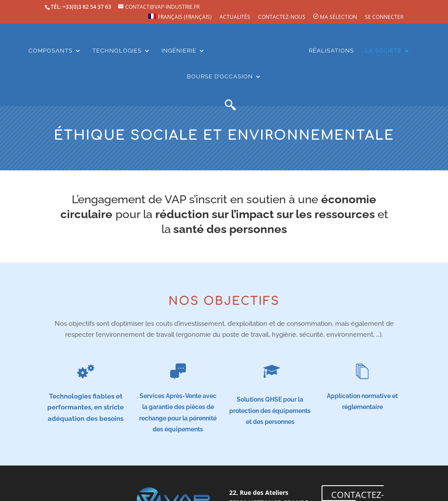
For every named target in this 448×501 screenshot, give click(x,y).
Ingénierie (179, 50)
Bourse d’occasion (220, 76)
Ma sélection (335, 17)
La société (383, 50)
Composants (51, 50)
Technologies (117, 50)
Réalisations (331, 50)
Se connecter (384, 17)
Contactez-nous (282, 17)
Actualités (235, 17)
